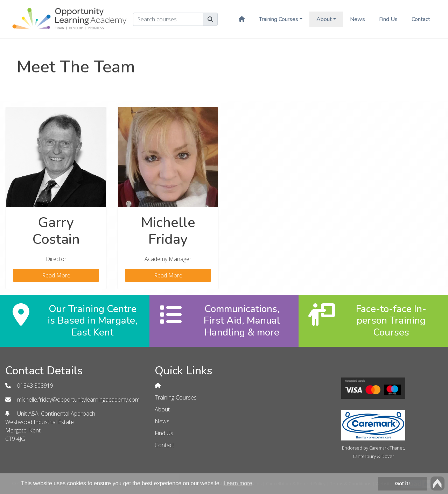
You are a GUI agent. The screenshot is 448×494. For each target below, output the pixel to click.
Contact (421, 19)
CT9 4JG (15, 439)
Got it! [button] (402, 484)
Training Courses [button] (279, 19)
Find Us (388, 19)
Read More (56, 275)
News (358, 19)
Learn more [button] (238, 483)
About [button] (324, 19)
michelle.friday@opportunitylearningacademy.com (78, 400)
